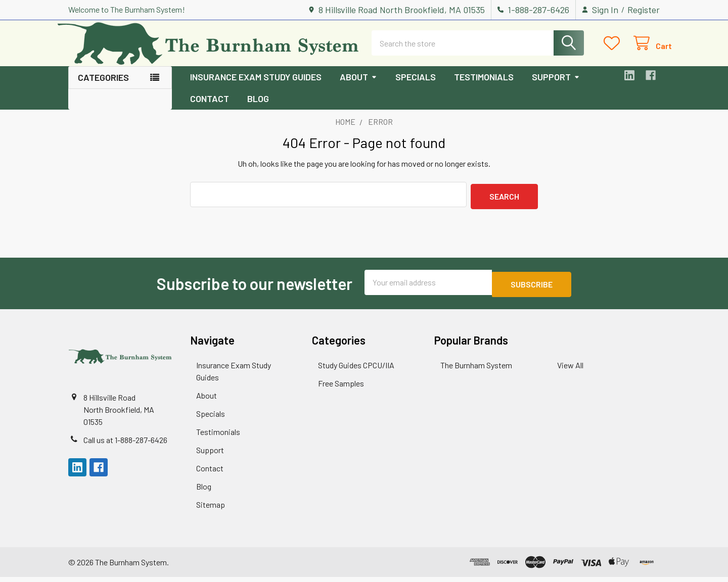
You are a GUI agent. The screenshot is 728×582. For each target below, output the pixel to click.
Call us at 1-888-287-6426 (125, 445)
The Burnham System (476, 370)
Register (644, 10)
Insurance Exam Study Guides (256, 86)
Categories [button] (103, 86)
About (358, 86)
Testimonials (484, 86)
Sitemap (211, 510)
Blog (258, 108)
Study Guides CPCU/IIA (356, 370)
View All (570, 370)
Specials (416, 86)
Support (556, 86)
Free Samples (341, 388)
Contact (210, 108)
